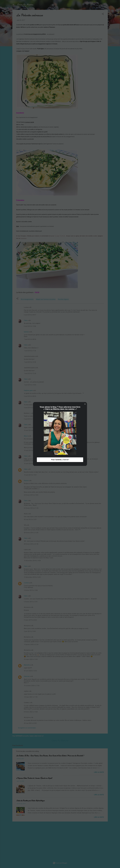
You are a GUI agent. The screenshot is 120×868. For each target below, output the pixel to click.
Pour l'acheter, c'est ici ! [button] (60, 460)
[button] (85, 404)
